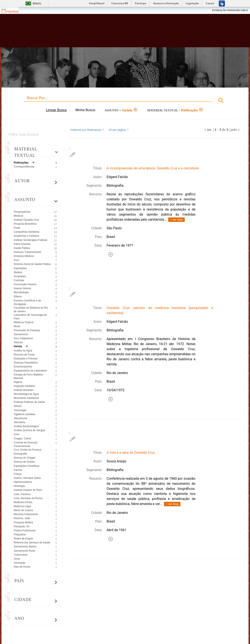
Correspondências (24, 167)
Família (18, 470)
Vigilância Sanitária (24, 414)
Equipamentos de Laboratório (30, 371)
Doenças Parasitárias (26, 363)
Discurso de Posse (24, 355)
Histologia (19, 486)
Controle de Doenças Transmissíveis (26, 444)
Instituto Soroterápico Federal (30, 240)
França (18, 474)
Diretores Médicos (24, 256)
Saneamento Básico (25, 547)
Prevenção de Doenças (27, 330)
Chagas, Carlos (22, 439)
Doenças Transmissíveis (27, 252)
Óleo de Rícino (22, 567)
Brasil (37, 3)
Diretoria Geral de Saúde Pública (32, 264)
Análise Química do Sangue (29, 430)
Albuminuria (20, 418)
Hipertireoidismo (23, 482)
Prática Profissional (25, 531)
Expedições (20, 268)
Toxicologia (20, 410)
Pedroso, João (22, 518)
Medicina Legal (22, 506)
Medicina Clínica (23, 502)
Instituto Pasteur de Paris (28, 490)
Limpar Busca (56, 110)
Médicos (18, 216)
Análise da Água (23, 351)
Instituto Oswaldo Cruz (26, 220)
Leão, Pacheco (22, 494)
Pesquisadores (22, 212)
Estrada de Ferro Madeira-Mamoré (29, 376)
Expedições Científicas (26, 466)
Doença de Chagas (25, 458)
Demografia (20, 454)
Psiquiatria (20, 535)
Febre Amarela (22, 244)
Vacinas (18, 342)
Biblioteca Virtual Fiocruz (110, 33)
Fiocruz (13, 10)
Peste (17, 228)
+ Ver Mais (176, 220)
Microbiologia (21, 292)
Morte (17, 326)
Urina (17, 559)
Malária (18, 272)
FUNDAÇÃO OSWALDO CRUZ (230, 10)
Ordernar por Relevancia (88, 130)
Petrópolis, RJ (22, 527)
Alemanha (19, 422)
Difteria (18, 297)
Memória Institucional (26, 514)
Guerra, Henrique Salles (27, 478)
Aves (16, 434)
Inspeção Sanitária (24, 386)
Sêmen (18, 406)
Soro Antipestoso (23, 338)
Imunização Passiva (25, 284)
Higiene (18, 382)
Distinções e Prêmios (26, 359)
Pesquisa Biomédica (25, 224)
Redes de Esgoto (23, 539)
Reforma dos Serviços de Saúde (32, 543)
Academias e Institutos (26, 236)
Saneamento (21, 334)
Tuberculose (21, 555)
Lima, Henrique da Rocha (28, 498)
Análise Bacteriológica (26, 426)
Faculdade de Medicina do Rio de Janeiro (31, 310)
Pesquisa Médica (23, 522)
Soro (16, 260)
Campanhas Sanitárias (26, 232)
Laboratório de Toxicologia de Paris (30, 317)
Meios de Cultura (23, 510)
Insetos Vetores (22, 288)
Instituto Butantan (24, 390)
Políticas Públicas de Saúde (29, 402)
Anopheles (20, 276)
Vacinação (19, 563)
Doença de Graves (24, 462)
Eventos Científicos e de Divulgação (27, 302)
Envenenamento (23, 367)
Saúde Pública (22, 248)
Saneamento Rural (24, 551)
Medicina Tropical (24, 322)
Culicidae (19, 280)
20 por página (119, 130)
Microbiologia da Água (26, 394)
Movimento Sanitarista (26, 398)
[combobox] (125, 101)
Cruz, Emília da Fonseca (28, 450)
